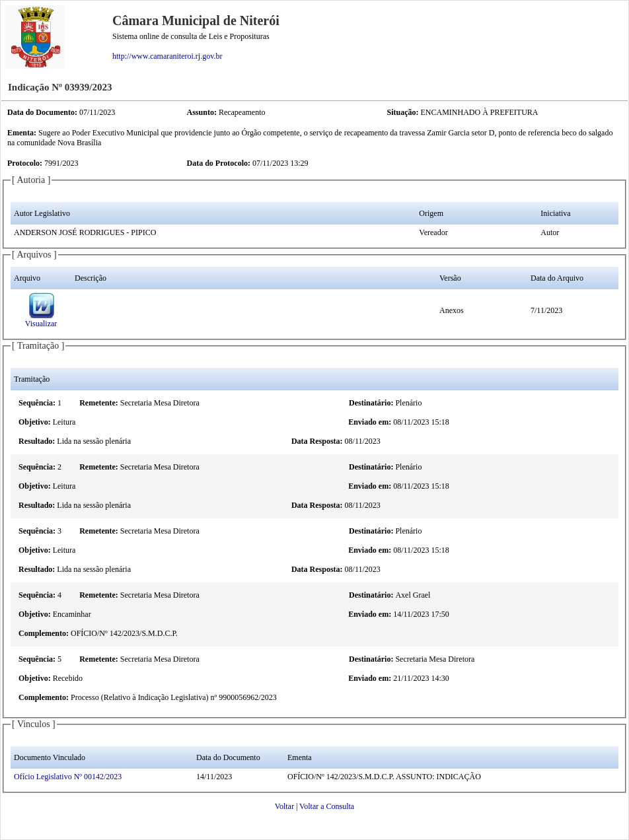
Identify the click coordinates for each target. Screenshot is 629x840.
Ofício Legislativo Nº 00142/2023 (68, 777)
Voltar (284, 806)
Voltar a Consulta (327, 806)
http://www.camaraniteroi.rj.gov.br (167, 56)
